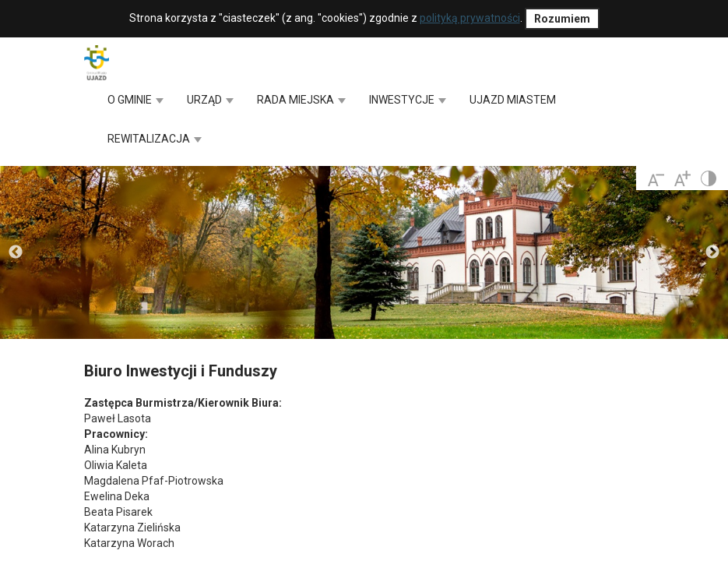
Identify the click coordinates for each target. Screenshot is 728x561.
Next (712, 252)
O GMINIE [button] (135, 100)
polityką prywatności (470, 18)
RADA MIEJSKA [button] (301, 100)
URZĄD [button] (210, 100)
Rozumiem (562, 19)
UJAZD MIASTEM (513, 100)
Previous (16, 252)
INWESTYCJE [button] (408, 100)
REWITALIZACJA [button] (155, 139)
